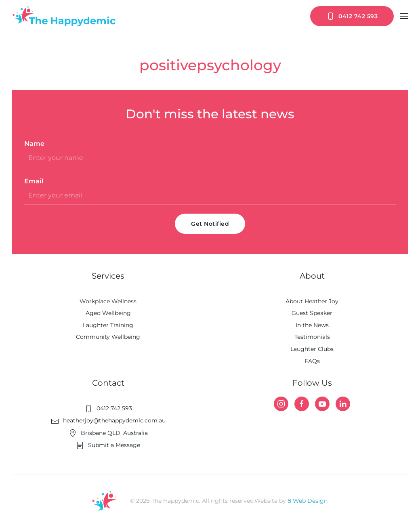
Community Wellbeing (108, 337)
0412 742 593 (352, 16)
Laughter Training (108, 325)
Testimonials (312, 337)
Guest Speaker (312, 313)
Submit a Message (108, 445)
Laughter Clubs (312, 349)
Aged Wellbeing (108, 313)
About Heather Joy (312, 301)
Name (34, 144)
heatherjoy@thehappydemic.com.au (108, 420)
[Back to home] (64, 16)
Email (34, 181)
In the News (312, 325)
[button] (404, 16)
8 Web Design (308, 501)
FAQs (312, 361)
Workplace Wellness (108, 301)
